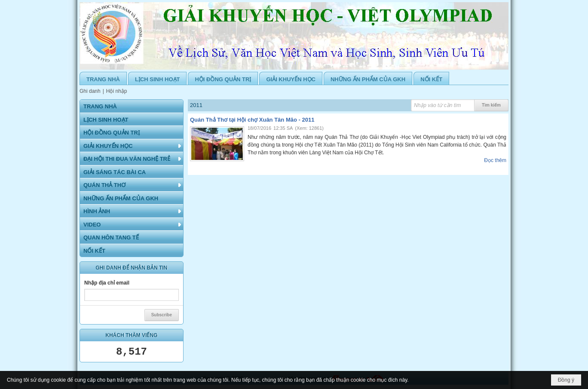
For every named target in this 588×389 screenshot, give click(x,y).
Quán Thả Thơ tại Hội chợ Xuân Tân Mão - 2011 (252, 120)
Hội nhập (117, 91)
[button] (132, 145)
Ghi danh (90, 91)
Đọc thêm (495, 160)
